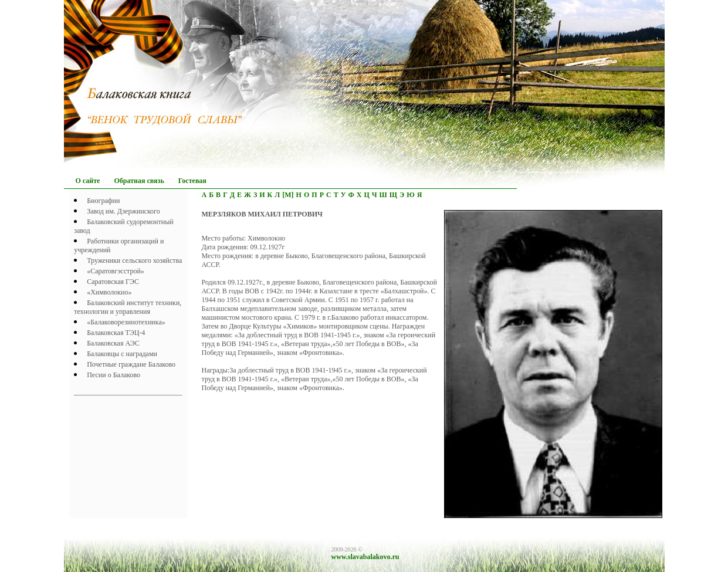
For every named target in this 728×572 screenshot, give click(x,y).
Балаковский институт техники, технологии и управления (128, 307)
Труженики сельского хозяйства (134, 260)
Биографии (103, 201)
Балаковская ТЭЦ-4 (116, 333)
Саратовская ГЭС (113, 282)
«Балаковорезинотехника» (126, 322)
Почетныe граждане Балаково (131, 364)
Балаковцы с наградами (122, 354)
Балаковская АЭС (113, 343)
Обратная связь (139, 181)
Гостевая (192, 181)
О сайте (88, 181)
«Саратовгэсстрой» (116, 271)
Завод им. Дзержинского (123, 211)
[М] (288, 195)
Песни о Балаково (114, 375)
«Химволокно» (109, 292)
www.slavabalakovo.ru (365, 557)
